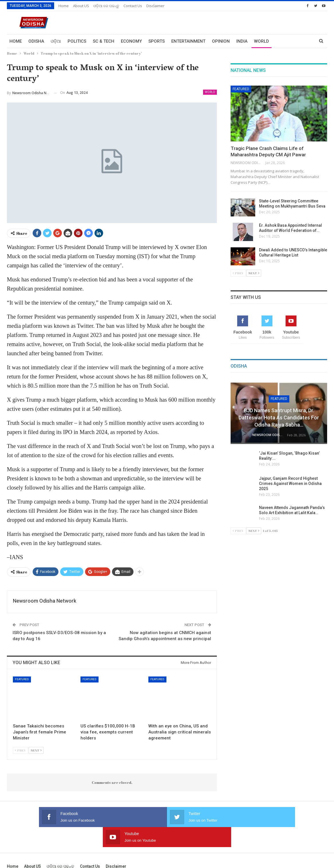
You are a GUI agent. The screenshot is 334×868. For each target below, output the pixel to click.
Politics (77, 41)
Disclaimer (155, 6)
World (262, 41)
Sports (157, 41)
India (242, 41)
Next (36, 750)
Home (64, 6)
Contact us (133, 6)
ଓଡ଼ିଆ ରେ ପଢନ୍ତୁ (106, 6)
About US (81, 6)
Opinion (221, 41)
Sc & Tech (104, 41)
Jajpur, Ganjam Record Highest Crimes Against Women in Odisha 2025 (290, 484)
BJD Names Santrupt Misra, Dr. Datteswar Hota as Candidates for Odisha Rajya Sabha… (279, 418)
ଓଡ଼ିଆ (56, 41)
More (282, 41)
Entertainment (188, 41)
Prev (20, 750)
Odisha (36, 41)
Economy (131, 41)
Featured (22, 679)
